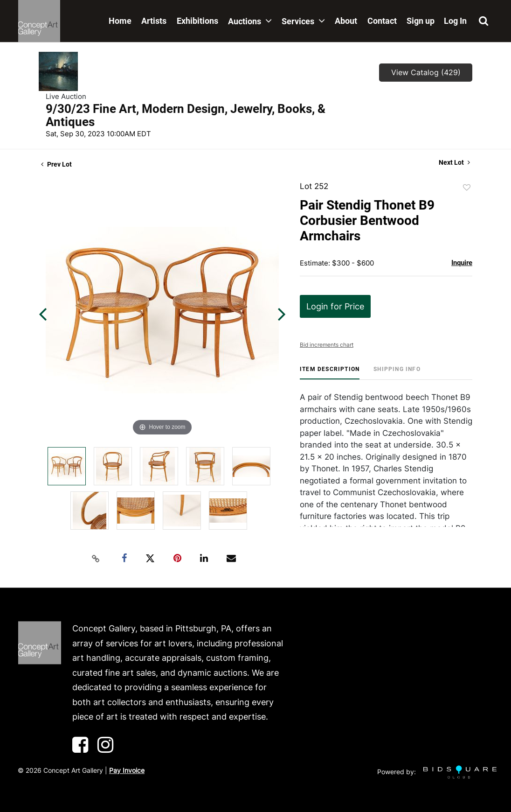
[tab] (330, 373)
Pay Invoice (127, 770)
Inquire (462, 263)
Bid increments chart (327, 345)
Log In (455, 21)
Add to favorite (467, 188)
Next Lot (454, 162)
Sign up (421, 21)
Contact (382, 21)
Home (120, 21)
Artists (154, 21)
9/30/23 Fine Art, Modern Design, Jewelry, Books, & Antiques (186, 115)
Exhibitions (197, 21)
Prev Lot (56, 164)
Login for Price (335, 306)
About (346, 21)
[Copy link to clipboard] (96, 559)
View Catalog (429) (426, 72)
